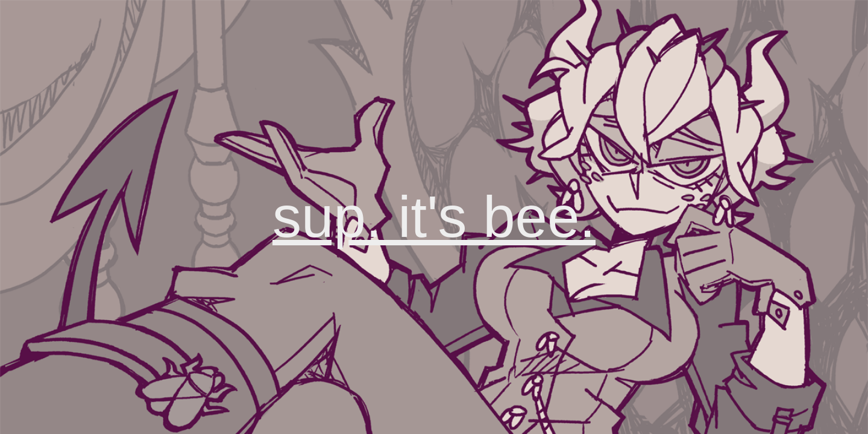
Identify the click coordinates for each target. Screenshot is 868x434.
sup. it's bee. (434, 217)
